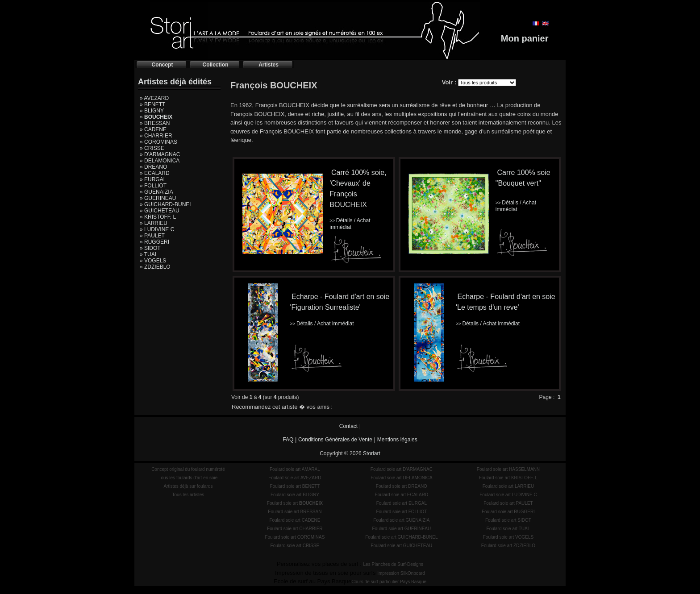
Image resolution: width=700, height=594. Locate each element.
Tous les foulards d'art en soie (188, 478)
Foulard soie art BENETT (295, 486)
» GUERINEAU (158, 198)
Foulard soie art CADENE (295, 520)
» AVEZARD (154, 98)
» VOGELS (153, 261)
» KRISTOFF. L (158, 217)
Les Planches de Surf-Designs (394, 564)
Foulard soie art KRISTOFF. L (508, 478)
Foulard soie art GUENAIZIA (401, 520)
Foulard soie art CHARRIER (295, 529)
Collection (215, 65)
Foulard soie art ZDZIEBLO (508, 546)
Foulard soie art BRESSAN (295, 512)
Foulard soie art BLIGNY (295, 495)
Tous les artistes (188, 495)
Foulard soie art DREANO (402, 486)
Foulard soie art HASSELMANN (508, 469)
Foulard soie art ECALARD (402, 495)
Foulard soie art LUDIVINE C (508, 495)
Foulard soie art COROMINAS (295, 537)
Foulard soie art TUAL (508, 529)
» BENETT (152, 104)
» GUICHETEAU (160, 211)
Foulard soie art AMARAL (295, 469)
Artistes (269, 65)
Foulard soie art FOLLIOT (401, 512)
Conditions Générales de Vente (335, 440)
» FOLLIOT (153, 186)
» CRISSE (152, 148)
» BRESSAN (155, 123)
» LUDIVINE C (157, 229)
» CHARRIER (156, 136)
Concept (162, 65)
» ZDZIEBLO (155, 267)
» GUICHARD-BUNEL (166, 204)
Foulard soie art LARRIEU (508, 486)
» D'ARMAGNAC (160, 154)
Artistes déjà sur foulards (188, 486)
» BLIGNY (152, 111)
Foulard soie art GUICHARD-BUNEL (401, 537)
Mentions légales (397, 440)
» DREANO (153, 167)
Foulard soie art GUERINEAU (402, 529)
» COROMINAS (158, 142)
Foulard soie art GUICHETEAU (401, 546)
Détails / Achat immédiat (350, 224)
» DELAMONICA (160, 161)
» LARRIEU (154, 223)
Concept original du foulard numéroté (188, 469)
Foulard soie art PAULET (508, 503)
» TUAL (149, 254)
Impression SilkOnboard (401, 573)
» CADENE (153, 129)
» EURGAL (153, 179)
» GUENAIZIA (156, 192)
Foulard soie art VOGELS (508, 537)
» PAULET (152, 236)
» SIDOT (150, 248)
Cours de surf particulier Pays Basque (389, 582)
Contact (348, 426)
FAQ (288, 440)
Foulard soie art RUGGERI (508, 512)
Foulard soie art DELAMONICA (401, 478)
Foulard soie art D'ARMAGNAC (402, 469)
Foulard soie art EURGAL (402, 503)
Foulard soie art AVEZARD (295, 478)
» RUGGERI (154, 242)
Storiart (372, 453)
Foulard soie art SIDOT (508, 520)
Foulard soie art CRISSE (295, 546)
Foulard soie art (295, 503)
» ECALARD (155, 173)
